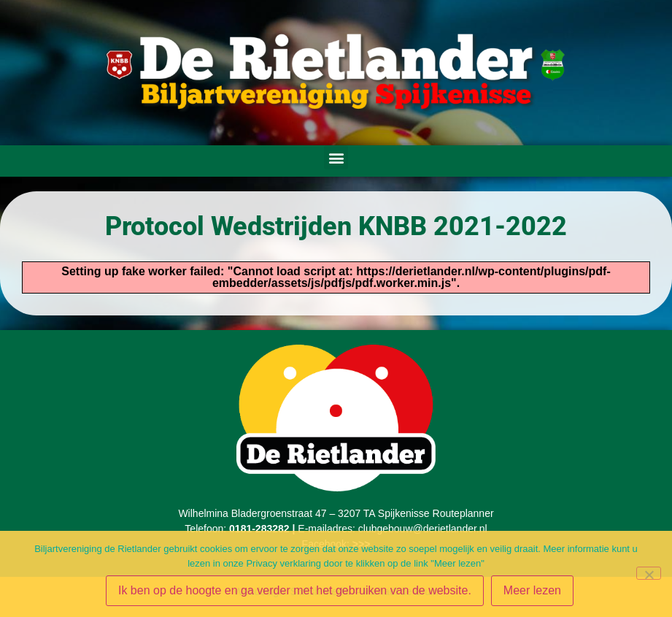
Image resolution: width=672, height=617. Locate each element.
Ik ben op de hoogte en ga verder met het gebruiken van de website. (295, 590)
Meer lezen (532, 590)
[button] (336, 157)
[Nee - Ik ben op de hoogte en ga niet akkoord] (649, 573)
